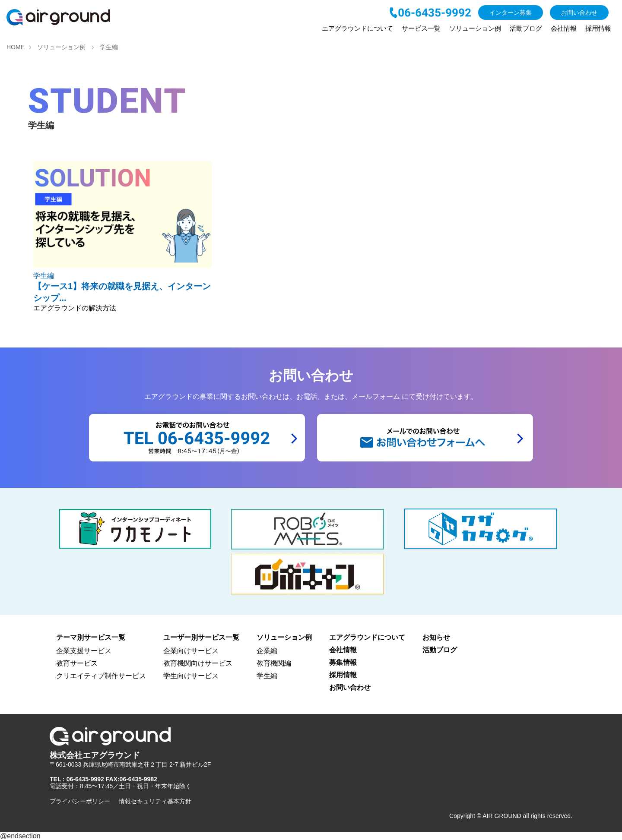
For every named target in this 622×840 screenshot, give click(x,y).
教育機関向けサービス (198, 663)
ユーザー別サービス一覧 (201, 637)
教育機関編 (274, 663)
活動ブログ (526, 28)
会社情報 (564, 28)
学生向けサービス (191, 676)
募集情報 (343, 662)
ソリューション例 (475, 28)
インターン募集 (511, 13)
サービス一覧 (421, 28)
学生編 (267, 676)
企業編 (267, 651)
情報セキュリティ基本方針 (155, 801)
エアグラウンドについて (357, 28)
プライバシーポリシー (80, 801)
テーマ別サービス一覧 (91, 637)
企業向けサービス (191, 651)
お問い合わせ (579, 13)
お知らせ (436, 637)
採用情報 (598, 28)
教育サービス (77, 663)
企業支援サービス (84, 651)
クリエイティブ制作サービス (101, 676)
